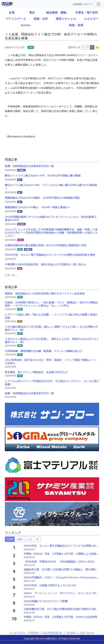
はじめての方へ (18, 633)
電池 (32, 12)
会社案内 (71, 633)
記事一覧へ (11, 275)
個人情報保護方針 (53, 633)
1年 (37, 539)
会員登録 (78, 4)
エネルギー (91, 19)
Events (26, 25)
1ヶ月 (29, 539)
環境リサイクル (66, 19)
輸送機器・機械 (56, 12)
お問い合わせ (87, 633)
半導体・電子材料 (87, 12)
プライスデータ (16, 19)
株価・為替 (76, 25)
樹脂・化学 (41, 19)
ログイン (88, 4)
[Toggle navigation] (98, 4)
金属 (12, 12)
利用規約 (34, 633)
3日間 (10, 539)
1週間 (19, 539)
